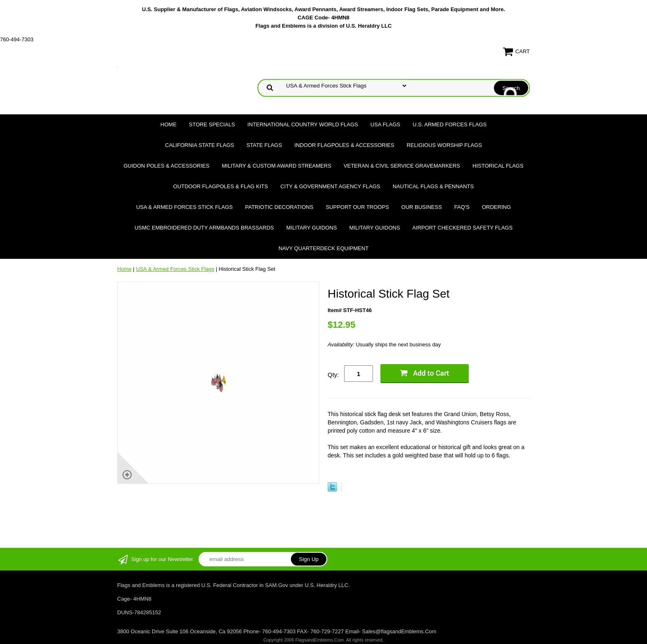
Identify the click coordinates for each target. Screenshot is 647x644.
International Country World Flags (303, 124)
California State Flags (200, 145)
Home (169, 124)
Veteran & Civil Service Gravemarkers (402, 166)
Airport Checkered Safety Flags (462, 228)
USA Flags (385, 124)
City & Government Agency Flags (330, 186)
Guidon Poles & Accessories (166, 166)
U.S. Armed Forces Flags (450, 124)
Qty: (333, 375)
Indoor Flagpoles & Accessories (344, 145)
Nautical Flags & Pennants (433, 186)
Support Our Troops (357, 207)
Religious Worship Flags (444, 145)
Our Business (422, 207)
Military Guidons (312, 228)
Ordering (496, 207)
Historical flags (498, 166)
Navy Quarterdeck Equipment (323, 248)
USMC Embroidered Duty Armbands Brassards (204, 228)
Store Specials (212, 124)
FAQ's (462, 207)
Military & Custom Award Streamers (276, 166)
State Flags (264, 145)
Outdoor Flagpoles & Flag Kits (221, 186)
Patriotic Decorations (279, 207)
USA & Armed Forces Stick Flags (184, 207)
